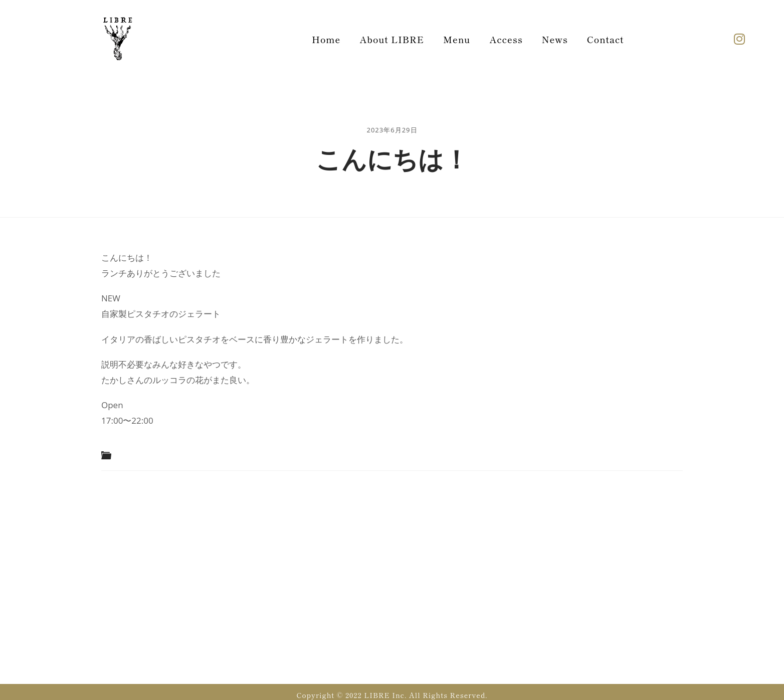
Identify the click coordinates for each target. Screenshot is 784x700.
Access (506, 39)
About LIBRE (392, 39)
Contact (606, 39)
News (555, 39)
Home (326, 39)
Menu (457, 39)
